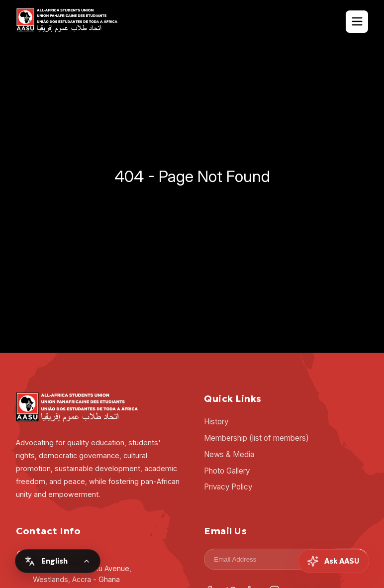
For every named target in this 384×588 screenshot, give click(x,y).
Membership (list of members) (256, 438)
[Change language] (58, 561)
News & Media (229, 454)
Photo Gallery (227, 471)
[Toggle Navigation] (357, 22)
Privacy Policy (228, 487)
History (216, 422)
